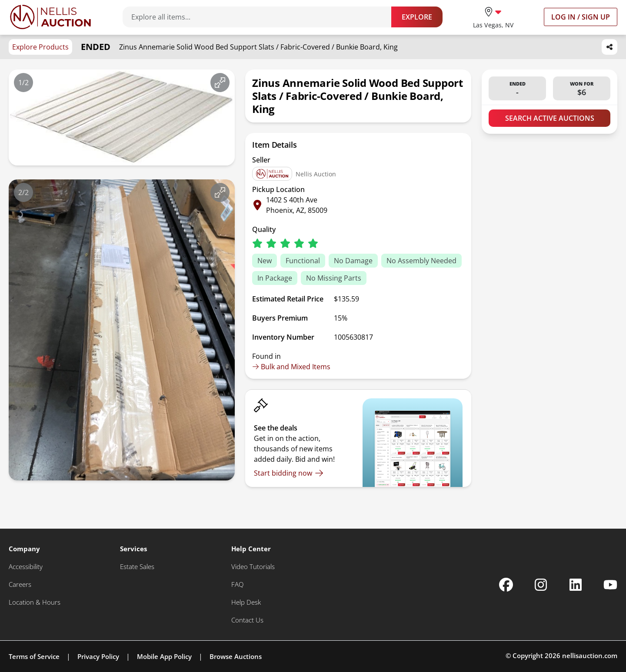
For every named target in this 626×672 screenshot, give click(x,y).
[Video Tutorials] (253, 567)
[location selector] (493, 17)
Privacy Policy (98, 656)
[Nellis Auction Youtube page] (610, 585)
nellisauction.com (590, 655)
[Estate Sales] (137, 567)
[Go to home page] (50, 17)
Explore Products (40, 47)
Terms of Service (34, 656)
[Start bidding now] (289, 473)
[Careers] (20, 584)
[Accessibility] (26, 567)
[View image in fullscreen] (220, 83)
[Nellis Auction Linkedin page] (576, 585)
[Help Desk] (246, 602)
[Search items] (261, 17)
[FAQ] (237, 584)
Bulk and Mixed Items (291, 367)
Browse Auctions (236, 656)
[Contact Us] (247, 620)
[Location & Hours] (35, 602)
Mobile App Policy (164, 656)
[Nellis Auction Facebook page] (506, 585)
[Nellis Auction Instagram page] (541, 585)
